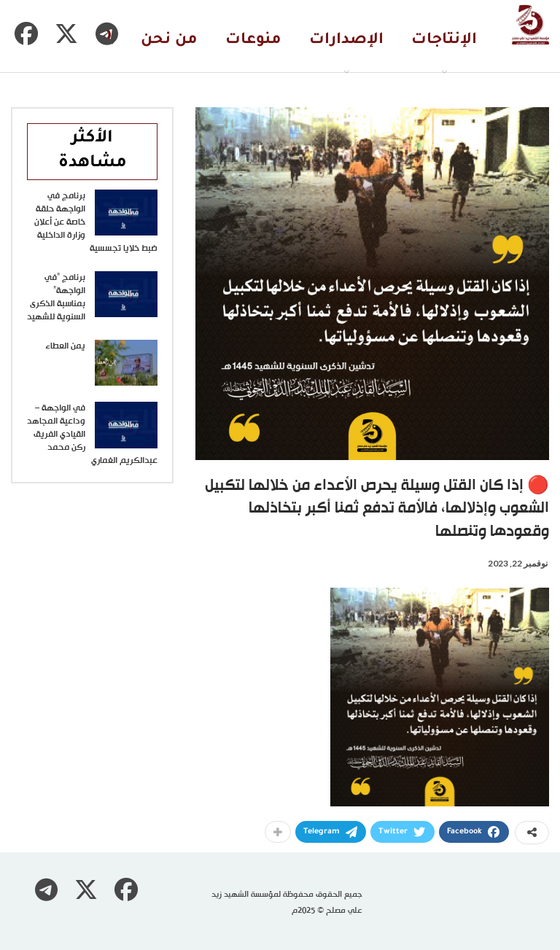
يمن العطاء (65, 346)
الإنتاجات (444, 40)
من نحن (169, 40)
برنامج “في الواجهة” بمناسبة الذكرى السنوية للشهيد (56, 297)
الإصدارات (346, 40)
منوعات (253, 40)
